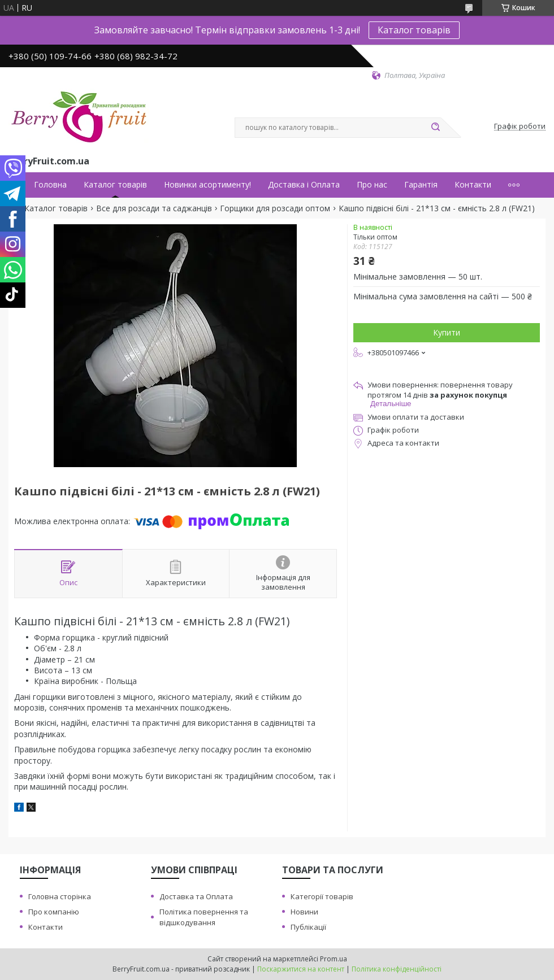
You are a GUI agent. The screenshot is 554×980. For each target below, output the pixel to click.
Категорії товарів (322, 896)
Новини (304, 912)
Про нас (372, 185)
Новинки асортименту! (207, 185)
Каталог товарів (414, 30)
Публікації (308, 927)
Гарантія (421, 185)
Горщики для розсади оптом (275, 208)
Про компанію (54, 912)
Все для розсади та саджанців (154, 208)
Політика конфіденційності (397, 969)
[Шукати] (435, 128)
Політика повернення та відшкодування (204, 917)
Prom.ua (334, 959)
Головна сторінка (60, 896)
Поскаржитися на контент (301, 969)
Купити (447, 332)
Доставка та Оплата (196, 896)
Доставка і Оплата (304, 185)
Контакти (473, 185)
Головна (50, 185)
